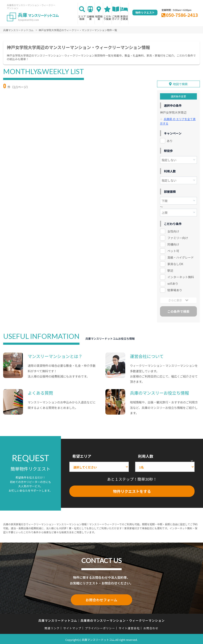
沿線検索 (90, 18)
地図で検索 (180, 83)
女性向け (173, 231)
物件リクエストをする (132, 490)
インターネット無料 (181, 276)
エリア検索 (82, 18)
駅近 (170, 270)
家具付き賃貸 (124, 18)
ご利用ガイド (116, 18)
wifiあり (173, 283)
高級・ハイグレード (181, 257)
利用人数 (146, 455)
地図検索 (99, 18)
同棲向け (173, 244)
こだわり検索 (107, 18)
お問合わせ (151, 626)
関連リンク (52, 626)
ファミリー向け (178, 237)
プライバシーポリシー (100, 626)
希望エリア (82, 455)
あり (170, 140)
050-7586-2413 (182, 15)
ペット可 (173, 250)
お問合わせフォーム (102, 599)
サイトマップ (72, 626)
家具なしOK (175, 263)
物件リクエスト (145, 13)
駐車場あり (175, 289)
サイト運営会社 (129, 626)
